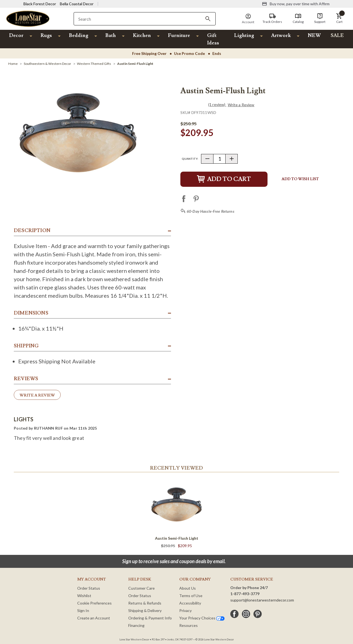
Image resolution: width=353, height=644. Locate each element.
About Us (188, 588)
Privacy (185, 610)
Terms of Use (191, 596)
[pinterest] (258, 614)
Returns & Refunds (145, 603)
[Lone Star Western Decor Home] (28, 18)
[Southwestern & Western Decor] (47, 64)
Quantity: (190, 159)
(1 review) (217, 104)
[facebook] (234, 614)
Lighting (244, 35)
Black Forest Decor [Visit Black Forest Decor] (40, 4)
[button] (339, 18)
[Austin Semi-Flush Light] (135, 64)
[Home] (13, 64)
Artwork (281, 35)
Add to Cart (224, 179)
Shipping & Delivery (145, 610)
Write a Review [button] (241, 105)
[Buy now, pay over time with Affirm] (296, 4)
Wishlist (84, 596)
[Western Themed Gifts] (94, 64)
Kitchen (142, 35)
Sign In (83, 610)
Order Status (89, 588)
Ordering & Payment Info (150, 618)
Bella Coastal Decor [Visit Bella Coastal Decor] (77, 4)
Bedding (79, 35)
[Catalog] (298, 18)
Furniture (179, 35)
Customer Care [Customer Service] (141, 588)
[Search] (208, 19)
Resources (188, 625)
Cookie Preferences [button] (94, 603)
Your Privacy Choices (202, 618)
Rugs (46, 35)
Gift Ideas (213, 39)
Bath (111, 35)
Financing (136, 625)
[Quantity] (219, 159)
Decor (16, 35)
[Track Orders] (272, 18)
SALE (337, 35)
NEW (314, 35)
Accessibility (190, 603)
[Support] (320, 18)
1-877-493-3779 (245, 594)
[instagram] (246, 614)
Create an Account (94, 618)
